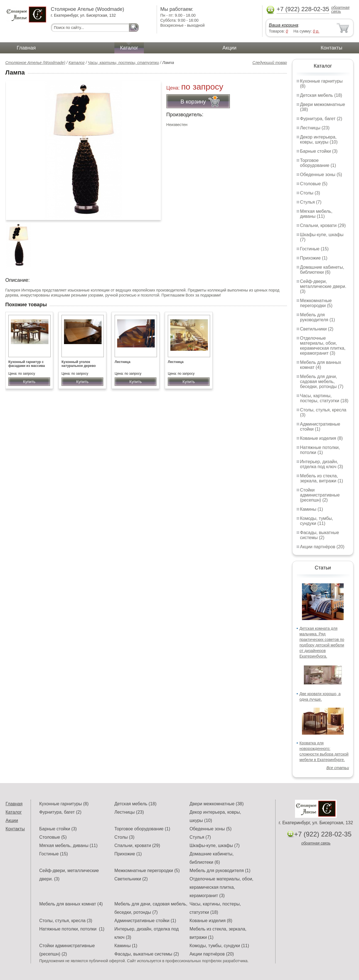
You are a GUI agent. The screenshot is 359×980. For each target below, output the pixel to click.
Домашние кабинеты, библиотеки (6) (322, 270)
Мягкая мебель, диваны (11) (316, 214)
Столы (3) (310, 193)
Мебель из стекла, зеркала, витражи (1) (322, 478)
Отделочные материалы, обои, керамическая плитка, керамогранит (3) (323, 346)
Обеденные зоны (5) (321, 175)
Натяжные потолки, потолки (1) (320, 450)
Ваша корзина (283, 25)
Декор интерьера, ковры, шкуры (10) (319, 140)
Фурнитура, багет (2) (321, 119)
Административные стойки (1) (320, 427)
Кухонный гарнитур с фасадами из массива (27, 364)
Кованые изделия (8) (321, 438)
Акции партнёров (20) (322, 547)
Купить (29, 382)
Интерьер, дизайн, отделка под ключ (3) (322, 464)
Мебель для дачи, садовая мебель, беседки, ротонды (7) (322, 382)
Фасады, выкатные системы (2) (319, 535)
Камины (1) (312, 509)
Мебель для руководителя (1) (317, 317)
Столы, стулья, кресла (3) (66, 921)
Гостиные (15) (314, 249)
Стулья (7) (311, 202)
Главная (26, 48)
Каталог (129, 48)
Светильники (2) (317, 329)
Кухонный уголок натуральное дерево (79, 364)
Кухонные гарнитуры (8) (64, 804)
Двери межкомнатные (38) (217, 804)
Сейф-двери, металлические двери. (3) (323, 286)
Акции (229, 48)
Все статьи (338, 768)
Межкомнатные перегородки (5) (316, 303)
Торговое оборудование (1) (318, 163)
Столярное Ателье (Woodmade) (35, 63)
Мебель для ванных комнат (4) (321, 365)
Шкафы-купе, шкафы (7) (215, 846)
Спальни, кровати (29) (323, 225)
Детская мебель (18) (321, 95)
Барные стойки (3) (319, 151)
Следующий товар (270, 63)
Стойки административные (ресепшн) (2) (320, 495)
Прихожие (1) (314, 258)
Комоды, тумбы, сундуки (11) (317, 521)
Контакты (331, 48)
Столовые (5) (314, 184)
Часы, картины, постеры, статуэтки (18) (324, 398)
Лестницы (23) (315, 128)
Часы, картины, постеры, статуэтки (123, 63)
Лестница (122, 362)
